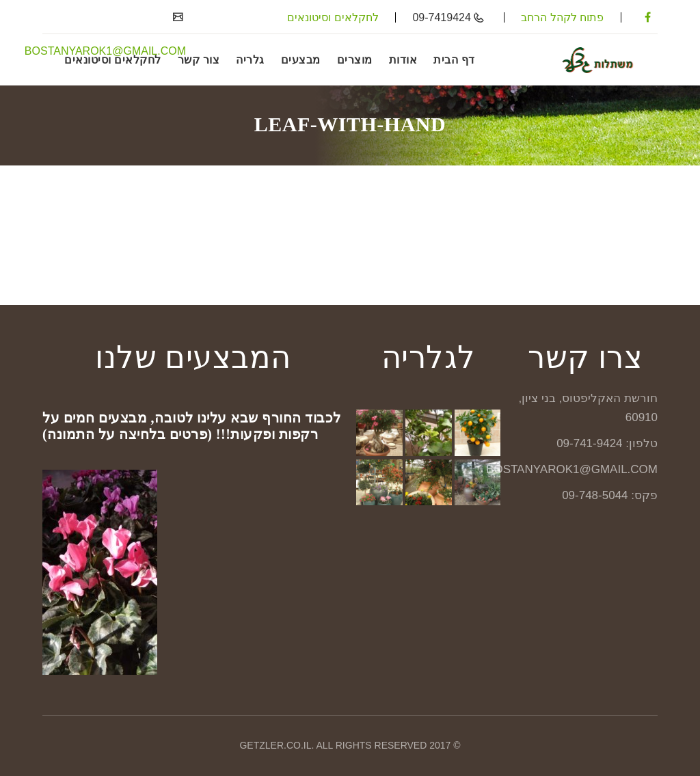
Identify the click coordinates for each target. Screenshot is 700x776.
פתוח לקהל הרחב (562, 17)
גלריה (250, 59)
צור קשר (199, 59)
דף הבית (454, 59)
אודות (403, 59)
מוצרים (355, 59)
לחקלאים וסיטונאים (333, 17)
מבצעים (301, 59)
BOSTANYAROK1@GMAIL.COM (105, 51)
